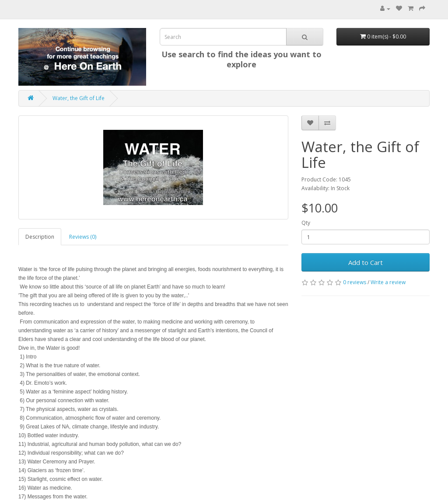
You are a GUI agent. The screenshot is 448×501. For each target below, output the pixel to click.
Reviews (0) (83, 237)
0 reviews (355, 282)
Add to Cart (366, 262)
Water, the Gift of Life (79, 98)
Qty (306, 223)
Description (40, 237)
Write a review (388, 282)
